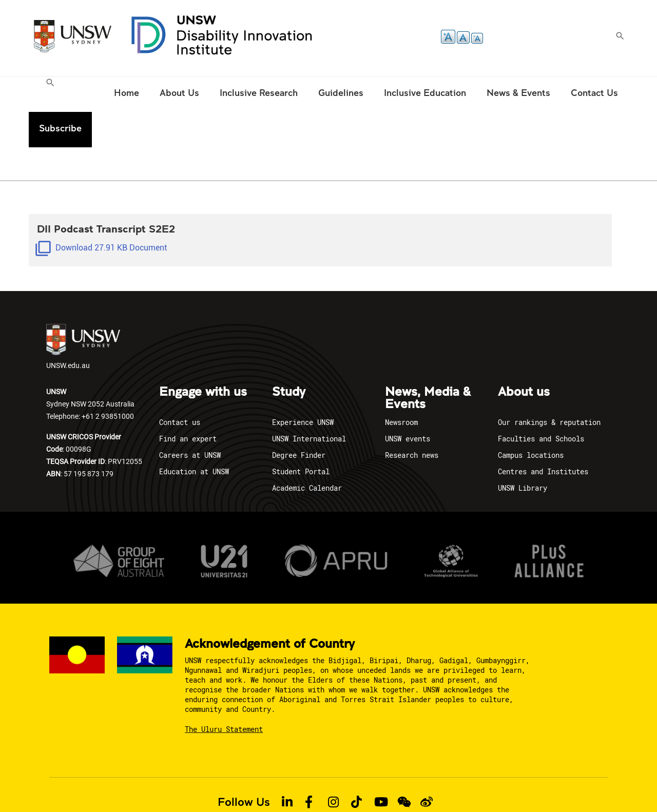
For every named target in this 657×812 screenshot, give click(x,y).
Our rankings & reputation (549, 387)
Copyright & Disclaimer (242, 785)
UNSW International (309, 403)
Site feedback (431, 785)
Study (289, 357)
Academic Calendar (307, 452)
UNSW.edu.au (83, 312)
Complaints (481, 785)
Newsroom (401, 387)
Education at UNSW (194, 436)
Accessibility (310, 785)
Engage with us (203, 357)
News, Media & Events (428, 363)
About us (524, 357)
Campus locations (531, 420)
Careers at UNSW (190, 420)
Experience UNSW (303, 387)
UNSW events (408, 403)
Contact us (180, 387)
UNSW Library (523, 452)
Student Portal (301, 436)
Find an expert (188, 403)
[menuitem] (52, 94)
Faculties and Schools (541, 403)
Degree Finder (299, 420)
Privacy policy (172, 785)
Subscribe (597, 93)
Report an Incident (370, 785)
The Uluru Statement (224, 694)
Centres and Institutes (543, 436)
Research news (412, 420)
